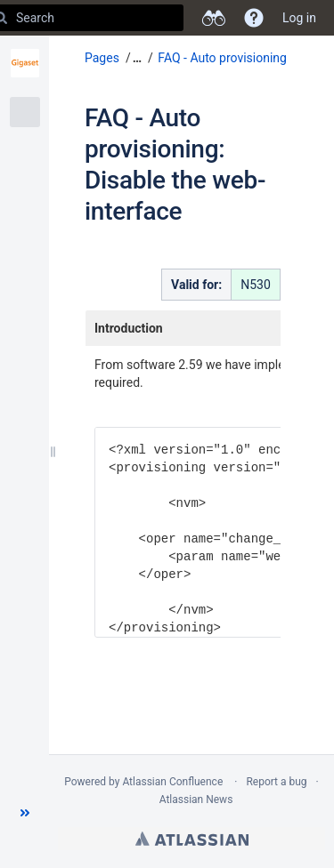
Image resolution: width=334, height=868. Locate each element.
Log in (299, 18)
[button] (25, 813)
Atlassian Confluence (172, 782)
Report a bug (276, 782)
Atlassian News (196, 800)
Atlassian (192, 839)
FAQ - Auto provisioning (222, 58)
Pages (102, 58)
